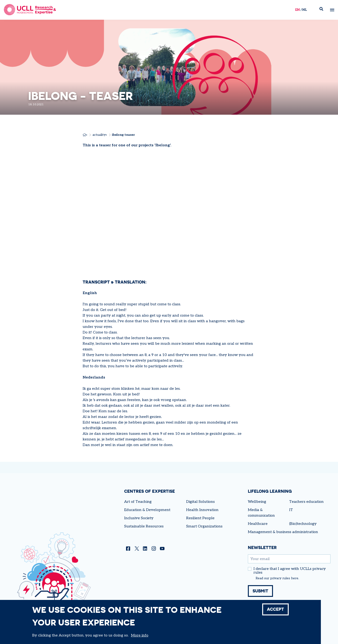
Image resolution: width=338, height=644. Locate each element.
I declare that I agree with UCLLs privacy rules (290, 571)
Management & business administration (283, 532)
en (297, 10)
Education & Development (147, 510)
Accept (275, 609)
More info (140, 635)
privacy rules (280, 578)
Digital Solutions (200, 502)
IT (291, 510)
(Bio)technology (303, 524)
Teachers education (306, 502)
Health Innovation (202, 510)
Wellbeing (257, 502)
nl (304, 10)
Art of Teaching (138, 502)
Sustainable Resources (144, 526)
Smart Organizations (204, 526)
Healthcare (258, 524)
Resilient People (200, 518)
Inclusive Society (139, 518)
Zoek (323, 10)
